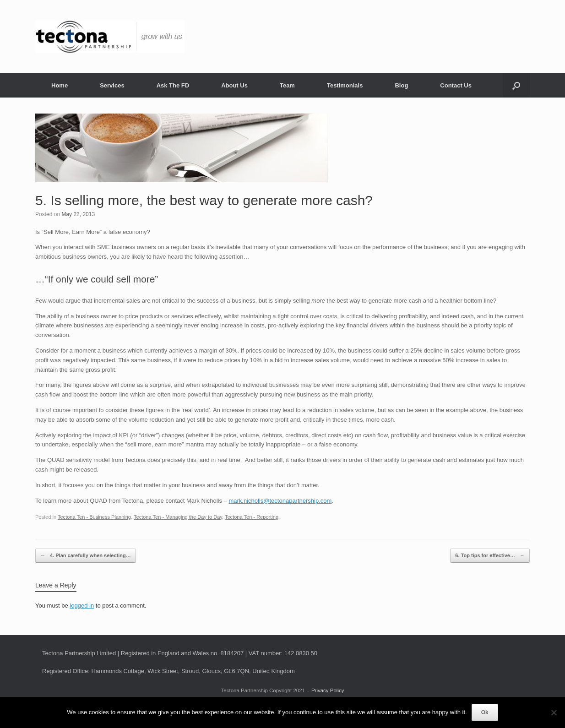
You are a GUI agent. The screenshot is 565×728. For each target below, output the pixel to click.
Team (287, 85)
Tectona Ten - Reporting (252, 517)
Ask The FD (173, 85)
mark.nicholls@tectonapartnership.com (280, 501)
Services (112, 85)
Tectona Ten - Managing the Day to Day (178, 517)
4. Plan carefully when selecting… (86, 556)
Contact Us (456, 85)
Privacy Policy (328, 690)
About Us (234, 85)
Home (60, 85)
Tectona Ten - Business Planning (94, 517)
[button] (516, 85)
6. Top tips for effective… (490, 556)
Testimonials (345, 85)
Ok (485, 712)
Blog (401, 85)
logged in (82, 606)
